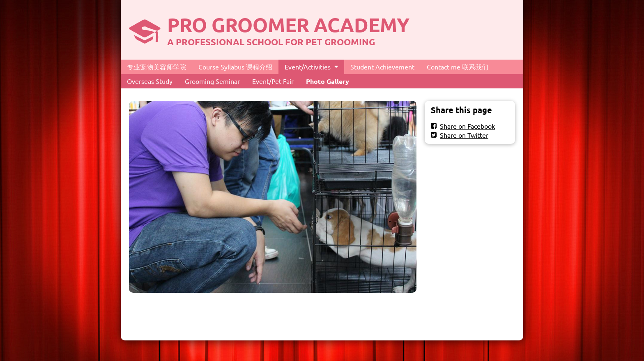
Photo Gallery (328, 81)
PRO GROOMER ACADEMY (288, 24)
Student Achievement (382, 67)
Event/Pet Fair (273, 81)
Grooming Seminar (212, 81)
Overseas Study (150, 81)
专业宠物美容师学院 (156, 67)
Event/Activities (308, 67)
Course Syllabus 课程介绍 (235, 67)
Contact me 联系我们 (458, 67)
